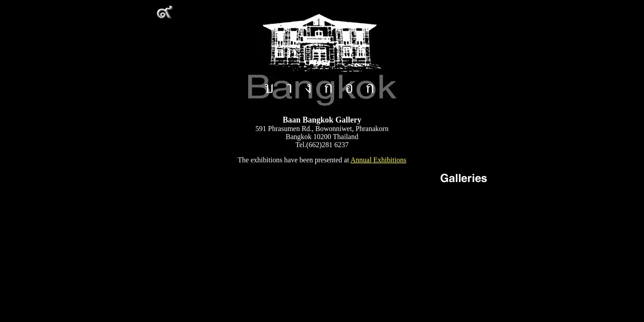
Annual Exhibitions (379, 160)
